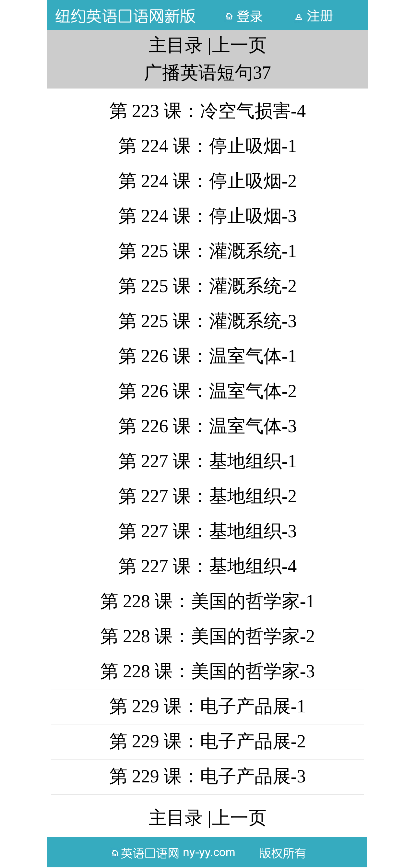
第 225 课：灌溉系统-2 (208, 286)
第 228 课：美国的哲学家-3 (208, 671)
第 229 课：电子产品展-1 (208, 706)
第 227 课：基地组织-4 (208, 566)
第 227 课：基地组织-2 (208, 496)
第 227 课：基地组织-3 (208, 531)
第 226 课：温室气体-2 (208, 391)
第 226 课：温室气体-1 (208, 356)
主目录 (176, 45)
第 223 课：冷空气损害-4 (208, 111)
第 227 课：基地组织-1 (208, 461)
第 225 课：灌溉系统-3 (208, 321)
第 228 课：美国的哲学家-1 (208, 601)
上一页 (239, 45)
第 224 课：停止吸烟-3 (208, 216)
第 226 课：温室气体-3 (208, 426)
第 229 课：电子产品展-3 (208, 776)
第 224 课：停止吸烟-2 (208, 181)
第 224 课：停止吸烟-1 (208, 146)
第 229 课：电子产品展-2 (208, 741)
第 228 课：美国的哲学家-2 (208, 636)
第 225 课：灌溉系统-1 (208, 251)
